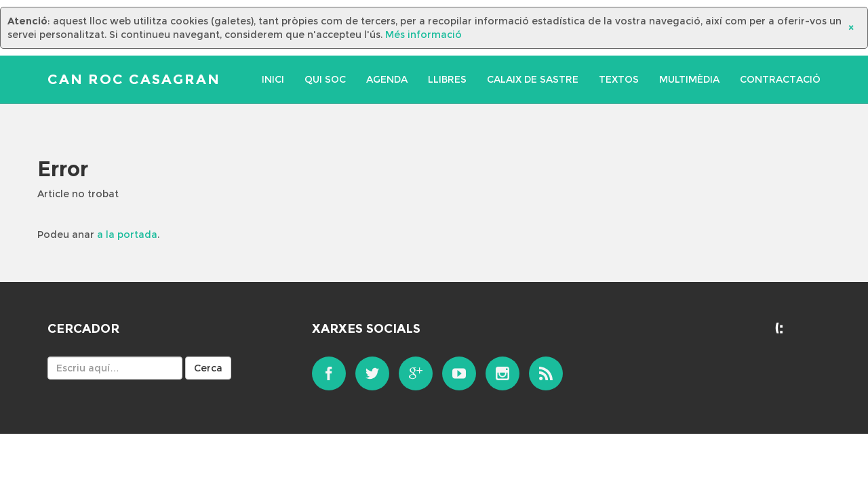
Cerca (208, 368)
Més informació (423, 35)
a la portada (127, 235)
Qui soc (325, 79)
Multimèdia (689, 79)
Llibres (447, 79)
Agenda (387, 79)
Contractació (780, 79)
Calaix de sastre (533, 79)
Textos (619, 79)
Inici (273, 79)
